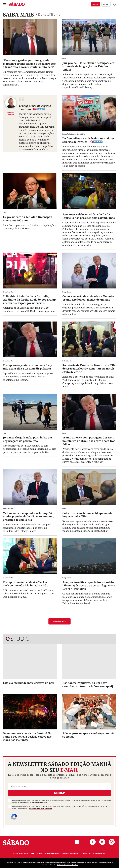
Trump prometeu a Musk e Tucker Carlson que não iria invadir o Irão (26, 584)
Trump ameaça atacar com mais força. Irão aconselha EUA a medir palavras (28, 367)
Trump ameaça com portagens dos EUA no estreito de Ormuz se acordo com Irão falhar (89, 441)
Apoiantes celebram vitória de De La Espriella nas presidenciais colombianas (89, 216)
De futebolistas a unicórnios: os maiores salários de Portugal (88, 140)
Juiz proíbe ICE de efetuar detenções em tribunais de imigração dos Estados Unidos (88, 66)
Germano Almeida (11, 113)
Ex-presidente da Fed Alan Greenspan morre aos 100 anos (28, 219)
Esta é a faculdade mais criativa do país (29, 683)
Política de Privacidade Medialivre (36, 803)
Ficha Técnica (36, 854)
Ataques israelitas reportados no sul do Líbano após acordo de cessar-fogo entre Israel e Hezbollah (89, 585)
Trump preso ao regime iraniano (35, 107)
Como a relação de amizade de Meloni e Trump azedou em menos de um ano (88, 298)
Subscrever (60, 793)
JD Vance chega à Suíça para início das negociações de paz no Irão (28, 439)
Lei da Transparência (53, 854)
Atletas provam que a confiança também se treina (89, 735)
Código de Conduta (71, 854)
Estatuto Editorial (21, 854)
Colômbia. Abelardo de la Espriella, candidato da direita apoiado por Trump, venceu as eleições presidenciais (30, 300)
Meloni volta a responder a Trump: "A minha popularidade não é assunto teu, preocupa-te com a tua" (28, 516)
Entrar (106, 4)
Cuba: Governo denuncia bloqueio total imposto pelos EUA (88, 515)
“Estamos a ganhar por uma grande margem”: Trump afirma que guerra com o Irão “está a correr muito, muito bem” (30, 64)
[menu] (5, 4)
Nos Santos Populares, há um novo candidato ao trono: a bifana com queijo (88, 684)
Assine (95, 4)
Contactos (86, 854)
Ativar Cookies (99, 854)
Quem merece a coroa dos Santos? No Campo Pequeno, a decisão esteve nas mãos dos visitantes (27, 737)
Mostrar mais (60, 621)
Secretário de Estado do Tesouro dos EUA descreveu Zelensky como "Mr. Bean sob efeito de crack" (89, 369)
